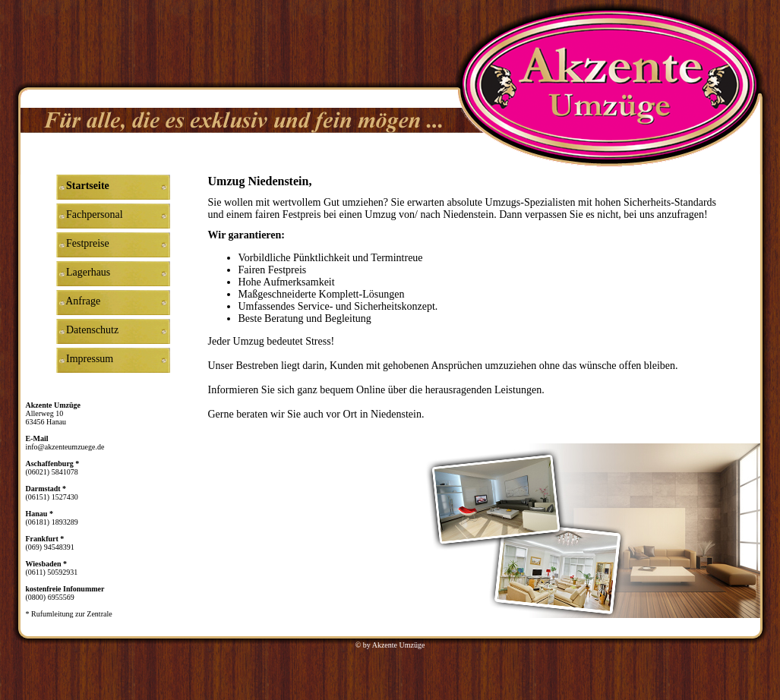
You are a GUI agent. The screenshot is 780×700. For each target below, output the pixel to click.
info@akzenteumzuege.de (65, 447)
